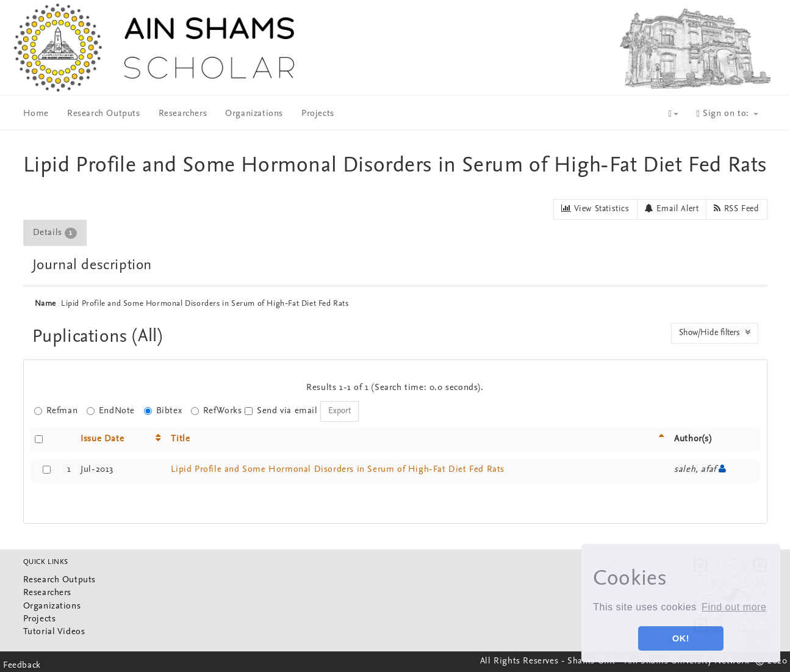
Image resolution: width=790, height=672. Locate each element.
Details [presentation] (55, 233)
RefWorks (217, 411)
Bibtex (163, 411)
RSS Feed (736, 209)
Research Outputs (104, 114)
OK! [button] (681, 638)
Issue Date (102, 439)
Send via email (281, 411)
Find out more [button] (734, 607)
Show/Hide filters (715, 333)
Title (180, 439)
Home (36, 114)
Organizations (254, 114)
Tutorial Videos (54, 632)
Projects (318, 114)
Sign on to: (727, 114)
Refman (56, 411)
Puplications (83, 337)
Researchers (183, 114)
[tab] (56, 233)
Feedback (22, 666)
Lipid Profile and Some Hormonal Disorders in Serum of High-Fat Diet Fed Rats (338, 470)
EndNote (111, 411)
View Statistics (595, 209)
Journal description (92, 266)
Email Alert (672, 209)
